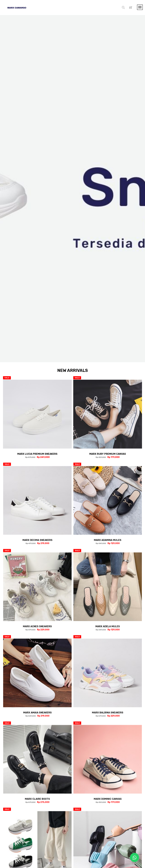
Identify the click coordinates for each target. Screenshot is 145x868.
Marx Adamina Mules (108, 540)
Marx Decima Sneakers (37, 540)
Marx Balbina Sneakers (108, 712)
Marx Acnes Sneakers (37, 626)
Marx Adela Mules (108, 626)
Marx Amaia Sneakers (37, 712)
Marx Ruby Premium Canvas (108, 454)
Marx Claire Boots (37, 799)
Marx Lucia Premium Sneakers (37, 454)
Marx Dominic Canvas (108, 799)
